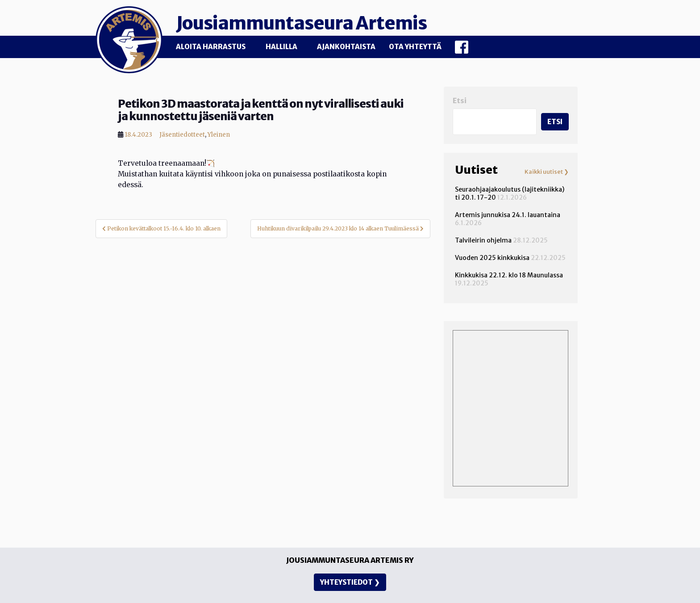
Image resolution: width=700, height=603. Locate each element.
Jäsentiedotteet (182, 135)
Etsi (460, 101)
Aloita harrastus (211, 47)
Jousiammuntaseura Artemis (301, 23)
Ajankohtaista (346, 47)
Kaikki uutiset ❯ (547, 172)
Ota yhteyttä (415, 47)
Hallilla (281, 47)
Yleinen (219, 135)
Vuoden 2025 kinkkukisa (492, 258)
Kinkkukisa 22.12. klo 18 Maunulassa (509, 275)
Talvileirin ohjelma (483, 240)
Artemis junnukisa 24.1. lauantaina (508, 215)
